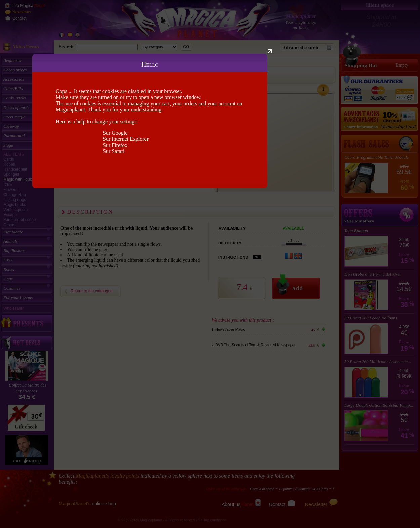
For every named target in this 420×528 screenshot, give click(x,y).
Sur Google (115, 133)
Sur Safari (114, 151)
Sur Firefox (115, 145)
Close (270, 51)
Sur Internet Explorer (126, 139)
